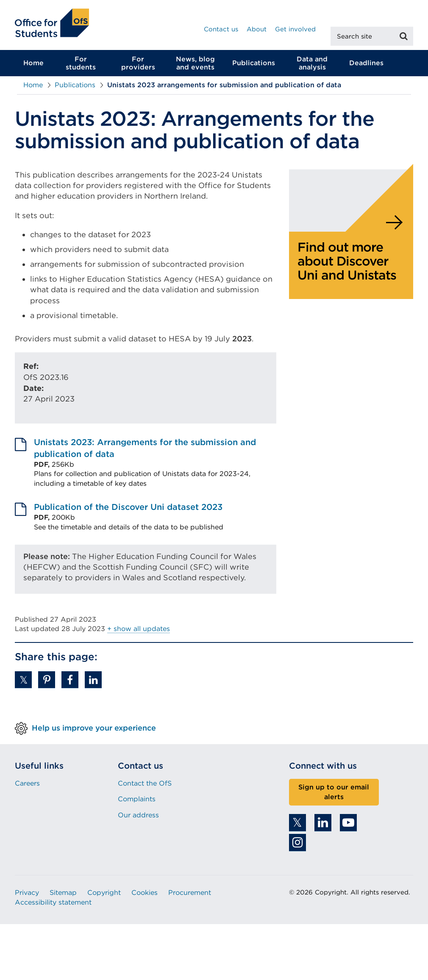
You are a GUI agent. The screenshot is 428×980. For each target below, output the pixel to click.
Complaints (137, 799)
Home (33, 63)
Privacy (27, 893)
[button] (23, 680)
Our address (138, 815)
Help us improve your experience (94, 727)
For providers (138, 63)
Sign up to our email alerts (334, 792)
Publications (254, 63)
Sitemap (63, 893)
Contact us (221, 29)
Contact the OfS (145, 783)
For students (81, 63)
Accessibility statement (53, 902)
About (257, 29)
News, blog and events (195, 63)
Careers (27, 783)
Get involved (295, 29)
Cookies (145, 893)
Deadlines (366, 63)
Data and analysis (312, 63)
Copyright (104, 893)
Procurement (190, 893)
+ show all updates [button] (139, 629)
